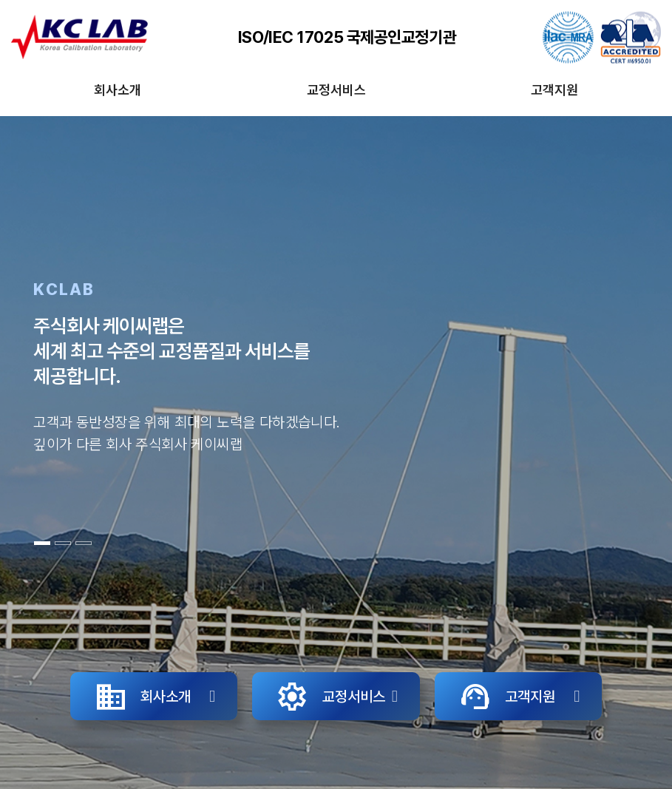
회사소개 (118, 90)
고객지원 (554, 90)
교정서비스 (336, 90)
